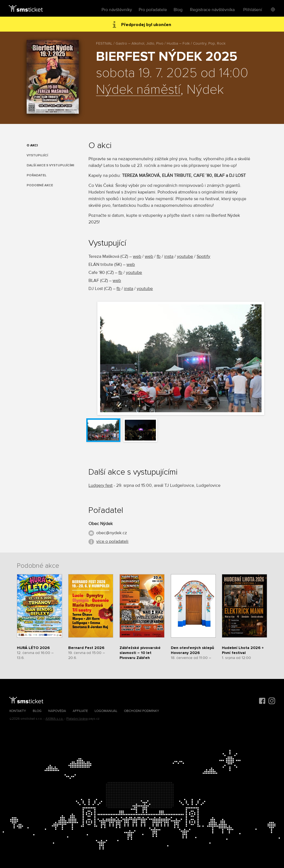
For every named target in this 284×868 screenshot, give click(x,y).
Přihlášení (253, 10)
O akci (32, 145)
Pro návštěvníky (117, 10)
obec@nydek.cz (112, 533)
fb (159, 256)
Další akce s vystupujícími (50, 165)
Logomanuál (106, 711)
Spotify (203, 256)
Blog (178, 10)
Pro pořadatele (153, 10)
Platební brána (77, 719)
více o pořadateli (112, 541)
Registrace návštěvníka (212, 10)
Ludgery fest (101, 485)
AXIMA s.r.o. (54, 719)
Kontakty (18, 711)
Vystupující (37, 155)
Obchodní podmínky (142, 711)
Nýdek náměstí (138, 90)
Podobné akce (40, 185)
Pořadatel (37, 175)
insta (169, 256)
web (137, 256)
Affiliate (80, 711)
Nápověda (57, 711)
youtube (185, 256)
